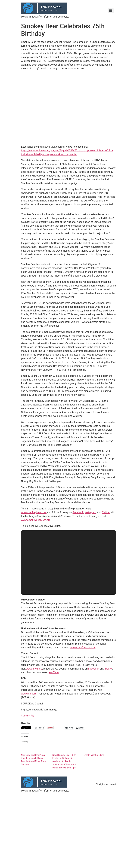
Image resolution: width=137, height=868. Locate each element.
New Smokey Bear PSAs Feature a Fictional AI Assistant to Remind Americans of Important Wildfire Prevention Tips (64, 761)
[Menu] (111, 11)
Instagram (90, 512)
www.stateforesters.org (83, 647)
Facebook (78, 512)
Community (28, 716)
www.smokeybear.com (34, 512)
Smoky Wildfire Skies (94, 755)
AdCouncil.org (34, 669)
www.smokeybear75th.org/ (36, 520)
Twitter (106, 512)
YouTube (54, 672)
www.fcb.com (29, 694)
